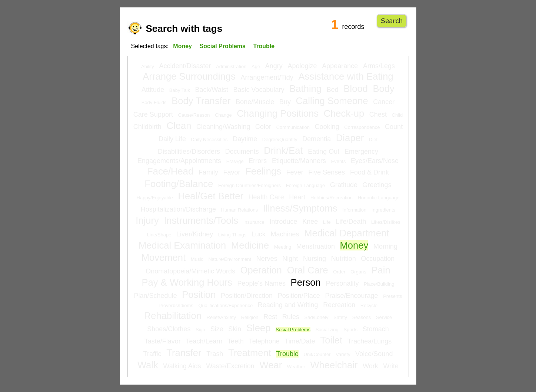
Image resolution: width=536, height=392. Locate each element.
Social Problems (293, 330)
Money (354, 245)
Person (306, 282)
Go (392, 21)
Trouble (287, 354)
